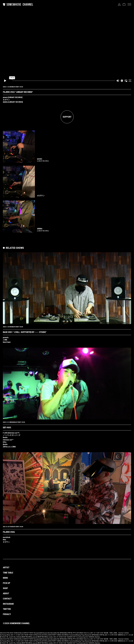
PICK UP (7, 583)
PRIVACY (7, 614)
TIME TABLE (8, 573)
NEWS (5, 578)
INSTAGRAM (8, 604)
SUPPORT (67, 117)
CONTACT (7, 599)
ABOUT (6, 593)
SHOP (5, 588)
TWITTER (7, 609)
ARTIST (6, 568)
